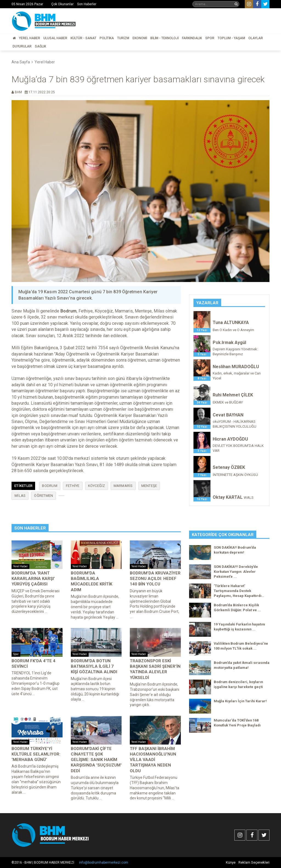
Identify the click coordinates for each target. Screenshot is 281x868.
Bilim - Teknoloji (165, 38)
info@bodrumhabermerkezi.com (104, 863)
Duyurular (22, 46)
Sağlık (40, 46)
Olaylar (256, 38)
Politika (107, 38)
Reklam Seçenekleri (254, 862)
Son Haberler (87, 4)
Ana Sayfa (21, 62)
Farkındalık (192, 38)
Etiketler (23, 486)
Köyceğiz (97, 486)
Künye (231, 862)
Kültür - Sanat (83, 38)
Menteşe (149, 486)
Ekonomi (140, 38)
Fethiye (73, 486)
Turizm (123, 38)
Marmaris (123, 486)
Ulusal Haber (55, 38)
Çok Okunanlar (62, 4)
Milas (20, 496)
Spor (210, 38)
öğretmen (43, 496)
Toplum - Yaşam (231, 38)
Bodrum (50, 486)
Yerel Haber (29, 38)
